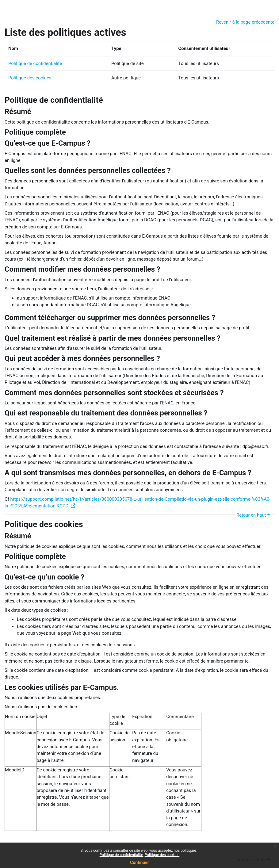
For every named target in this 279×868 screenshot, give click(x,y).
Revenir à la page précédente (245, 22)
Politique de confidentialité (35, 63)
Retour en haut (254, 515)
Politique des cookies (30, 78)
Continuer (139, 862)
